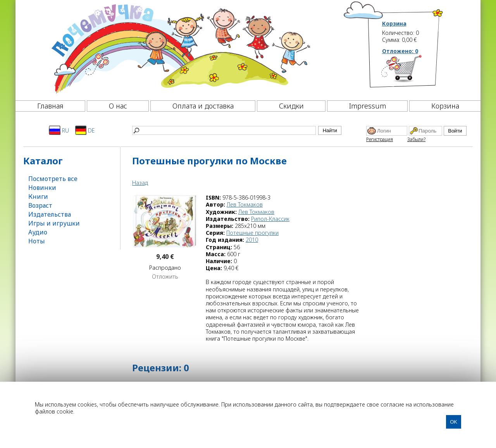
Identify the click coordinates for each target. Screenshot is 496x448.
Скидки (291, 106)
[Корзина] (413, 72)
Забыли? (416, 139)
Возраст (40, 205)
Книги (38, 196)
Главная (50, 106)
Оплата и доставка (203, 106)
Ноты (37, 241)
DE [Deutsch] (85, 130)
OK (454, 422)
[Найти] (224, 130)
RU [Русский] (59, 130)
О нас (118, 106)
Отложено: (400, 51)
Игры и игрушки (54, 223)
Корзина (394, 24)
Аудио (38, 232)
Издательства (50, 214)
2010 (252, 240)
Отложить (165, 277)
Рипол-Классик (270, 219)
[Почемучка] (180, 48)
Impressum (368, 106)
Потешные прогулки (252, 233)
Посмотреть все (53, 179)
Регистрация (380, 139)
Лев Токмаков (245, 204)
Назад (140, 183)
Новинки (42, 188)
